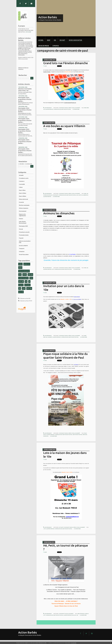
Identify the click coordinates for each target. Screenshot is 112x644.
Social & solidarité (23, 245)
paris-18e (21, 281)
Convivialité (22, 184)
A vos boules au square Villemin (64, 126)
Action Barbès (48, 17)
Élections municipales (24, 205)
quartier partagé (49, 109)
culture (20, 264)
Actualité (21, 175)
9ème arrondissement (24, 271)
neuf (49, 40)
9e (29, 281)
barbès (25, 274)
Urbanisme (22, 251)
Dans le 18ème (22, 196)
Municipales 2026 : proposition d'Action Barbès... (24, 131)
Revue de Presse (44, 46)
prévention (27, 285)
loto (53, 269)
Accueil (41, 40)
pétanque (82, 614)
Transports (22, 248)
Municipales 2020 (23, 226)
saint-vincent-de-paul (78, 435)
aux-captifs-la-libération (82, 195)
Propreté (21, 238)
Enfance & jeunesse (24, 208)
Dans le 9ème (22, 190)
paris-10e (29, 288)
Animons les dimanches (59, 213)
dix (55, 40)
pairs (85, 268)
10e (20, 288)
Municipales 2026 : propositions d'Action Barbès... (25, 99)
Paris (31, 278)
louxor (20, 268)
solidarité (50, 337)
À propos (56, 46)
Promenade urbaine (24, 235)
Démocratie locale (23, 199)
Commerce (22, 181)
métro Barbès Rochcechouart (23, 222)
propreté (21, 285)
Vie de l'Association (24, 254)
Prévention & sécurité (24, 232)
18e (26, 281)
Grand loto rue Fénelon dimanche (66, 63)
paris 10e (30, 274)
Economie (21, 202)
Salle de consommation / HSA (25, 242)
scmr (20, 274)
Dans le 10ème (22, 193)
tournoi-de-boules (48, 195)
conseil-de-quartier (23, 278)
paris (85, 108)
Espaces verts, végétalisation (22, 215)
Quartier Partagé (47, 72)
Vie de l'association (75, 40)
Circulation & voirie (24, 178)
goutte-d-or (27, 264)
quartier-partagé (47, 269)
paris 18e (21, 292)
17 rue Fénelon (72, 254)
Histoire (21, 219)
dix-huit (62, 40)
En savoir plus (74, 643)
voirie (24, 288)
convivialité (55, 195)
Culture (21, 187)
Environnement (23, 211)
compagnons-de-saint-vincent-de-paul (62, 109)
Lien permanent (47, 108)
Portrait (21, 229)
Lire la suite (28, 32)
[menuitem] (41, 39)
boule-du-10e (75, 615)
